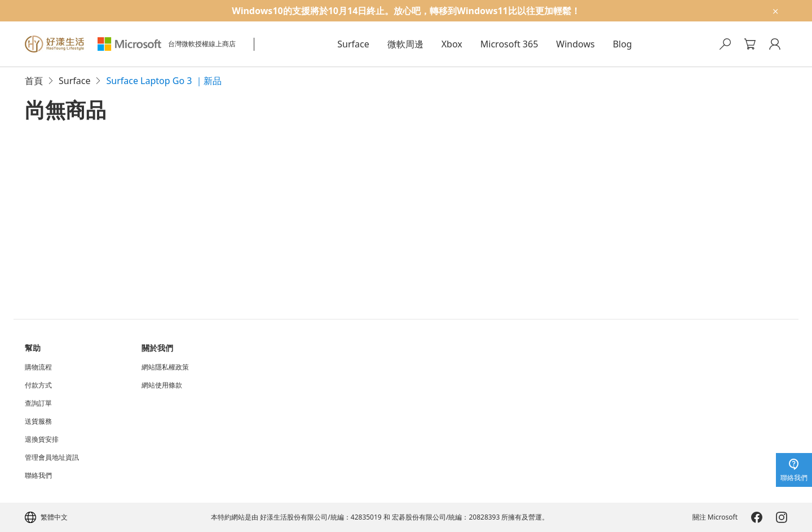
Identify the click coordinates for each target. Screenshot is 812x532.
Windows (575, 44)
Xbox (452, 44)
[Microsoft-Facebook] (757, 517)
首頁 (34, 81)
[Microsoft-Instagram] (782, 517)
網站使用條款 (162, 385)
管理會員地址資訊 (52, 458)
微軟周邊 (405, 44)
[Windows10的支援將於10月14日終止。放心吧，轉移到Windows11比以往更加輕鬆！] (406, 11)
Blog (623, 44)
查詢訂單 (38, 403)
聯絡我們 (38, 476)
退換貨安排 (42, 439)
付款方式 (38, 385)
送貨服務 (38, 421)
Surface (353, 44)
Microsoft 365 (509, 44)
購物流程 (38, 367)
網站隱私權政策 (165, 367)
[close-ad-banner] (775, 11)
